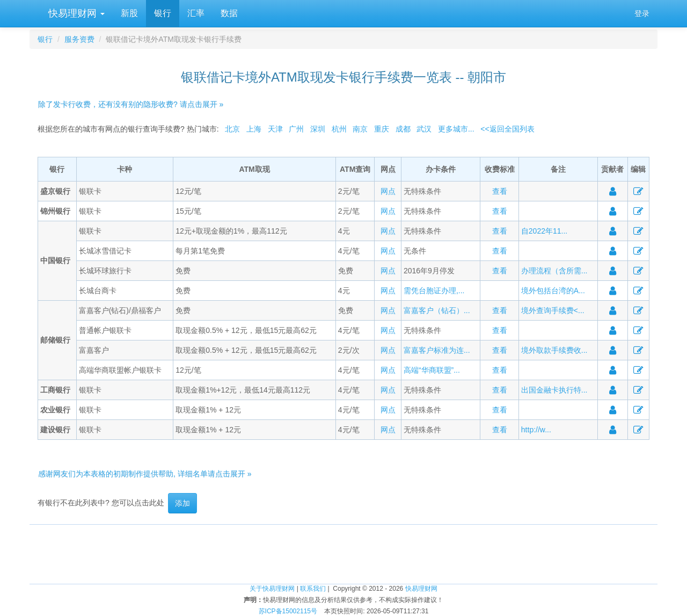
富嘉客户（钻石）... (437, 310)
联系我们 (313, 589)
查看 (500, 191)
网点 (388, 191)
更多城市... (456, 129)
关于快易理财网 (272, 589)
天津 (275, 129)
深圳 (318, 129)
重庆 (382, 129)
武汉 (424, 129)
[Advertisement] (343, 549)
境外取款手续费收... (554, 350)
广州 (296, 129)
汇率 (196, 13)
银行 (163, 13)
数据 (229, 13)
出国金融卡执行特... (554, 390)
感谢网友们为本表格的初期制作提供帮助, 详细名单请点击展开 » (145, 474)
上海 (254, 129)
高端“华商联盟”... (432, 370)
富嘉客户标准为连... (437, 350)
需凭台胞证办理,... (434, 291)
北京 (232, 129)
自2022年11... (544, 231)
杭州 (339, 129)
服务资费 (79, 39)
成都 (403, 129)
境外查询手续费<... (553, 310)
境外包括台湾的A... (553, 291)
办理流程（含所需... (554, 271)
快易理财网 (75, 13)
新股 (129, 13)
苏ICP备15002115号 (288, 611)
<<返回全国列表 (507, 129)
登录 (642, 13)
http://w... (536, 430)
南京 (360, 129)
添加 (182, 503)
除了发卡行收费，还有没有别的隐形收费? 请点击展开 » (131, 104)
